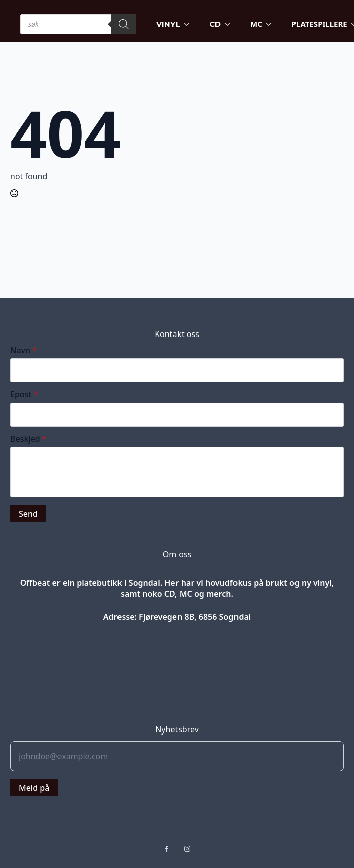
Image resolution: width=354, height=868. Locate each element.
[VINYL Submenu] (190, 24)
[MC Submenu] (272, 24)
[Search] (124, 24)
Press (177, 669)
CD (215, 24)
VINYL (168, 24)
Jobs (177, 651)
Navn (23, 350)
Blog (177, 634)
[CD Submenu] (230, 24)
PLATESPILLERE (319, 24)
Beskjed (28, 439)
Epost (24, 394)
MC (256, 24)
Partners (177, 686)
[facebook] (167, 849)
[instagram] (187, 849)
